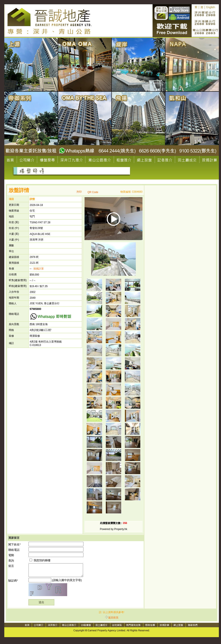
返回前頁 (112, 620)
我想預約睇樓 (40, 560)
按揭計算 (39, 269)
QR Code (93, 192)
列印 (79, 192)
